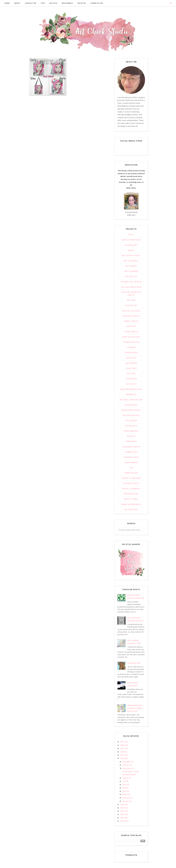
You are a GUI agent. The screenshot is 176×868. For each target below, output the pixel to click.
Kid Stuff (131, 384)
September (127, 768)
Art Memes (131, 266)
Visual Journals (131, 489)
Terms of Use (97, 3)
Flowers (131, 347)
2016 (122, 758)
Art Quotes (131, 276)
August (126, 778)
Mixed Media (131, 405)
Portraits (131, 441)
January (126, 801)
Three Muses (131, 473)
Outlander (131, 421)
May (124, 788)
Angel (131, 250)
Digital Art (131, 306)
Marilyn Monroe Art (131, 389)
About (17, 3)
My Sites (53, 3)
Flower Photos (131, 342)
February (126, 798)
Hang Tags (131, 368)
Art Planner (131, 271)
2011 (122, 818)
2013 (122, 811)
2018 (122, 752)
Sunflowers (131, 462)
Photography (131, 431)
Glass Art (131, 358)
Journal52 (131, 379)
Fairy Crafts (131, 332)
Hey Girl (131, 374)
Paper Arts (131, 426)
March (125, 794)
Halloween (131, 363)
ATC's (131, 235)
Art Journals (131, 261)
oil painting (131, 510)
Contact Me (31, 3)
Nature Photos (131, 415)
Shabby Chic (131, 452)
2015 (122, 804)
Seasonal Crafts (131, 447)
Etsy (43, 3)
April (125, 791)
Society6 (82, 3)
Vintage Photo (131, 483)
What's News (131, 499)
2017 (122, 755)
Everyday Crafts (131, 316)
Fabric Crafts (131, 321)
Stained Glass (131, 457)
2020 (122, 745)
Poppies (131, 436)
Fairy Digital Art (131, 337)
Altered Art (131, 245)
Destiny (131, 300)
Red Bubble (67, 3)
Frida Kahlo (131, 353)
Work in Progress (131, 504)
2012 (122, 814)
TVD (131, 468)
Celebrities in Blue (131, 282)
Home (7, 3)
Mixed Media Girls (131, 410)
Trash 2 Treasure (131, 478)
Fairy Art (131, 326)
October (126, 765)
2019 (122, 748)
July (124, 781)
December (127, 762)
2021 (122, 742)
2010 (122, 821)
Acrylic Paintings (131, 240)
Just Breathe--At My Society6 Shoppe (48, 62)
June (125, 784)
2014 (122, 808)
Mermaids (131, 394)
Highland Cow (134, 663)
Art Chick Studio (131, 256)
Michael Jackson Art (131, 400)
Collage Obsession (131, 287)
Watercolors (131, 494)
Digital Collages (131, 311)
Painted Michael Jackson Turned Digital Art (135, 708)
